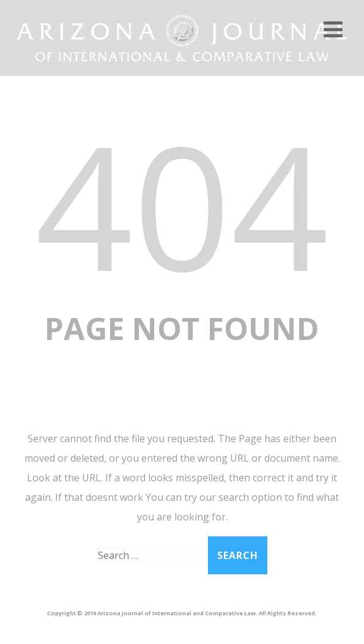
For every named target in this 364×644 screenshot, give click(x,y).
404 (182, 205)
